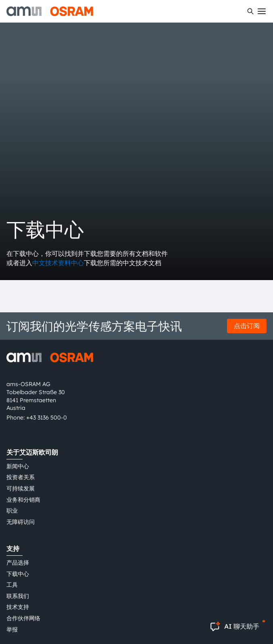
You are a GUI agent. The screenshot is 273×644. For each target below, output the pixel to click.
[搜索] (250, 11)
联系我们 (18, 596)
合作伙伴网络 (23, 618)
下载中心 (18, 574)
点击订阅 (247, 326)
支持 (13, 548)
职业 (12, 511)
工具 (12, 585)
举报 (12, 629)
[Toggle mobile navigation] (262, 11)
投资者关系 (21, 477)
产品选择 (18, 563)
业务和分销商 (23, 500)
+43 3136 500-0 (47, 418)
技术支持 (18, 607)
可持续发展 (21, 488)
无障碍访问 (21, 522)
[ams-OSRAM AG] (50, 11)
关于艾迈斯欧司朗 (32, 452)
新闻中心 (18, 466)
